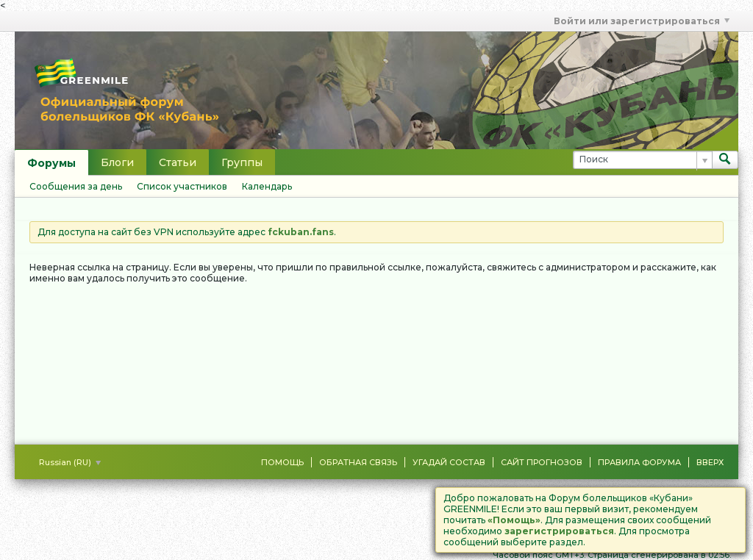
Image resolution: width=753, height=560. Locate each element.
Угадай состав (449, 462)
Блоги (117, 162)
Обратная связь (358, 462)
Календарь (267, 186)
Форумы (51, 163)
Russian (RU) (70, 462)
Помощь (282, 462)
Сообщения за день (76, 186)
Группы (242, 162)
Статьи (178, 162)
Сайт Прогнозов (542, 462)
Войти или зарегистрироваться (642, 21)
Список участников (182, 186)
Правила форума (639, 462)
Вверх (710, 462)
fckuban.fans (301, 232)
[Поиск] (642, 160)
